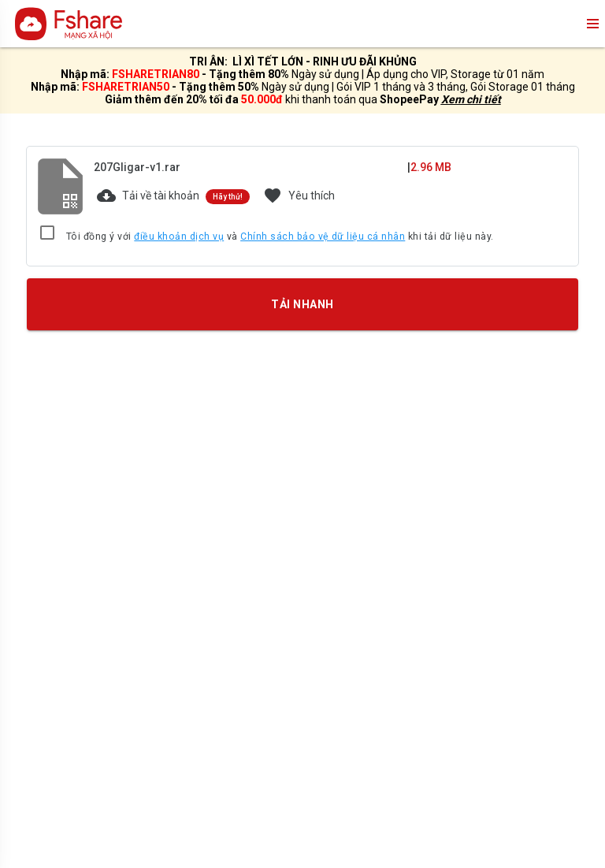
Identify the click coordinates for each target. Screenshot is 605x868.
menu (592, 24)
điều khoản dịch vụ (179, 237)
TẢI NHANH (302, 304)
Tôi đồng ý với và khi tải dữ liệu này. (280, 237)
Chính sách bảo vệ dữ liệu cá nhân (323, 237)
